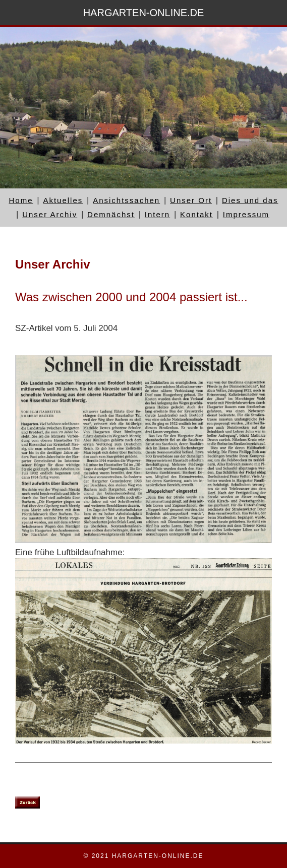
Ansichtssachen (126, 200)
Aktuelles (63, 200)
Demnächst (111, 214)
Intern (157, 214)
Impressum (246, 214)
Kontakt (196, 214)
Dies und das (250, 200)
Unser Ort (191, 200)
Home (21, 200)
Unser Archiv (50, 214)
